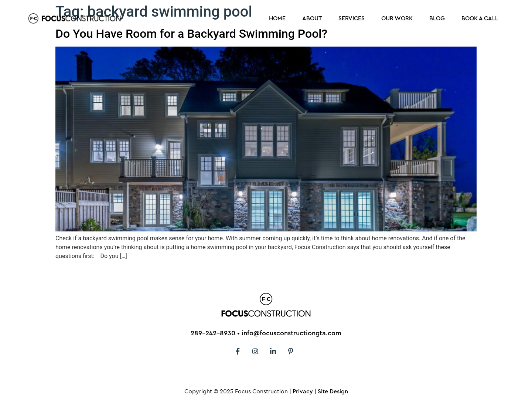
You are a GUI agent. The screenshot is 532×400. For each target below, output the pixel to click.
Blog (437, 18)
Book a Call (480, 18)
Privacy (303, 391)
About (312, 18)
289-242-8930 (213, 333)
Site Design (333, 391)
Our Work (397, 18)
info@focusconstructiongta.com (291, 333)
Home (277, 18)
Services (352, 18)
